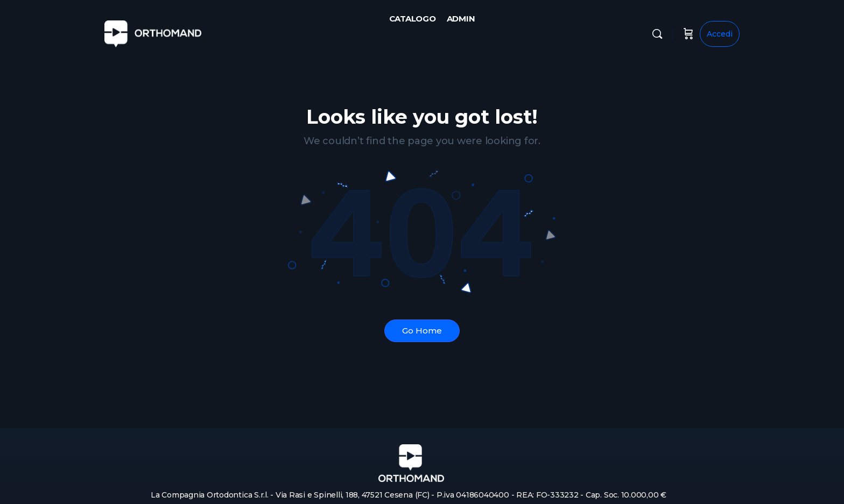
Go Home (422, 331)
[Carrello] (688, 34)
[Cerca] (657, 34)
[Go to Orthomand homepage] (153, 33)
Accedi (720, 34)
